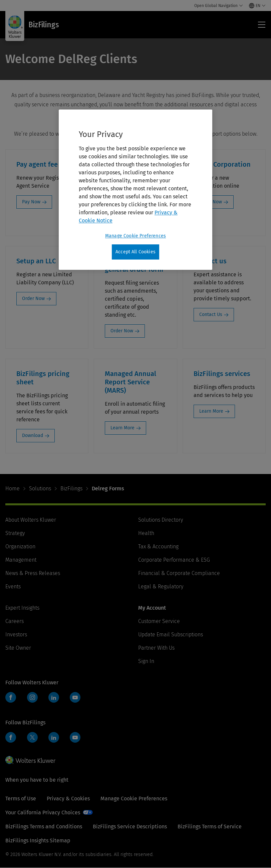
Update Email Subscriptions (171, 634)
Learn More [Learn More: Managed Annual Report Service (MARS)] (122, 428)
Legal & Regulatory (161, 586)
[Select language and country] (257, 6)
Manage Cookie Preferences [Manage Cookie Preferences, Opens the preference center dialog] (135, 236)
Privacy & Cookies (68, 798)
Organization (20, 546)
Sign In (146, 661)
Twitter (32, 737)
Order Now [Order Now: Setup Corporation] (211, 202)
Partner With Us (156, 648)
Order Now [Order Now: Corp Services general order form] (122, 331)
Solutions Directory (161, 520)
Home (13, 488)
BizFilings (71, 488)
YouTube (75, 697)
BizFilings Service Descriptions (130, 826)
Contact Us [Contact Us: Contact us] (211, 314)
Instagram (32, 697)
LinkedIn (54, 697)
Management (21, 560)
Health (146, 533)
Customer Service (159, 621)
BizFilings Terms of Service (210, 826)
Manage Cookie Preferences (134, 798)
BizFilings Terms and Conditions (44, 826)
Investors (16, 634)
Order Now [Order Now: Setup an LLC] (33, 298)
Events (13, 586)
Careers (15, 621)
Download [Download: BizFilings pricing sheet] (33, 435)
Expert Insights (22, 608)
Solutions (40, 488)
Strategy (15, 533)
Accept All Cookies (135, 252)
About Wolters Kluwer (31, 520)
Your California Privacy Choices (43, 812)
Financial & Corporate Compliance (179, 573)
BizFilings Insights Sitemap (38, 840)
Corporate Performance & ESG (174, 560)
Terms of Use (21, 798)
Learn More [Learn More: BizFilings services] (211, 411)
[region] (135, 190)
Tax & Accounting (158, 546)
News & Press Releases (33, 573)
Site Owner (18, 648)
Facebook (11, 697)
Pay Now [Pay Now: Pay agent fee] (31, 202)
